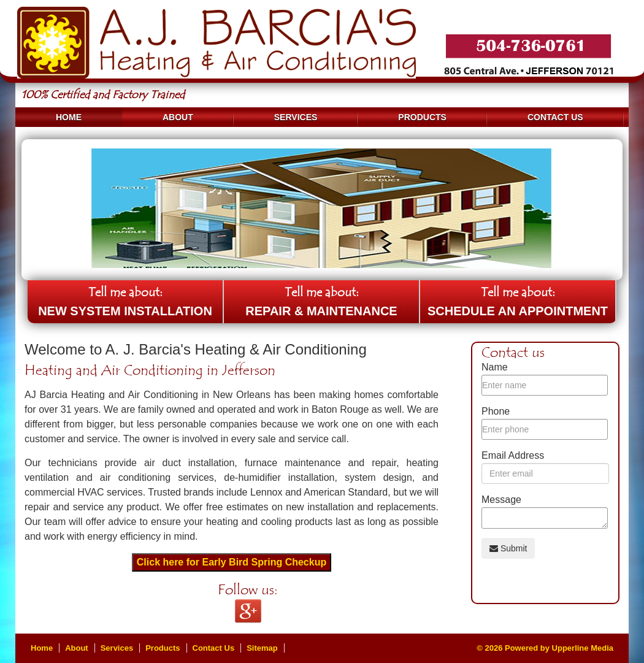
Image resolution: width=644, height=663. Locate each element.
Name (495, 367)
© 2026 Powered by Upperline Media (545, 648)
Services (296, 117)
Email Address (513, 455)
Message (501, 500)
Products (422, 117)
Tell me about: (125, 304)
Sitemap (262, 648)
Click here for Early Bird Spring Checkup (232, 562)
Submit (508, 548)
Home (69, 117)
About (178, 117)
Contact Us (555, 117)
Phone (496, 411)
